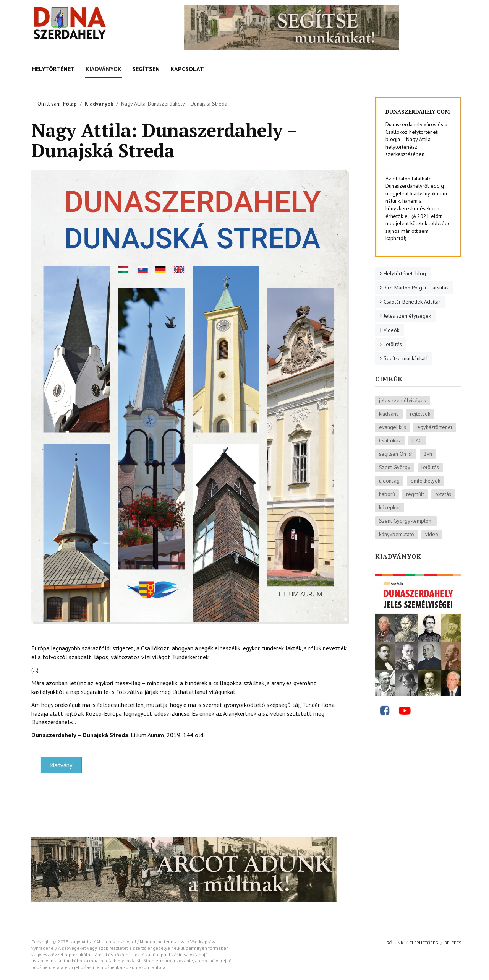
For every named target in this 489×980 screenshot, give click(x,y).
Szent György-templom (406, 521)
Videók (391, 330)
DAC (417, 440)
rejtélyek (420, 414)
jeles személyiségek (402, 400)
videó (432, 534)
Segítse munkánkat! (406, 358)
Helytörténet (53, 69)
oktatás (443, 494)
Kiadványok (104, 69)
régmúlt (415, 494)
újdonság (389, 481)
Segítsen (146, 69)
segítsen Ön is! (396, 454)
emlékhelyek (425, 481)
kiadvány (61, 765)
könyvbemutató (397, 534)
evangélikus (393, 427)
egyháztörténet (435, 427)
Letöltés (393, 344)
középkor (390, 507)
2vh (428, 454)
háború (387, 494)
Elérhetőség (424, 943)
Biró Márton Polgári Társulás (416, 288)
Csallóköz (390, 440)
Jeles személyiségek (407, 316)
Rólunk (395, 943)
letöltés (430, 467)
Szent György (395, 467)
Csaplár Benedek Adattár (412, 302)
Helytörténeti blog (405, 273)
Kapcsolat (187, 69)
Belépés (453, 943)
